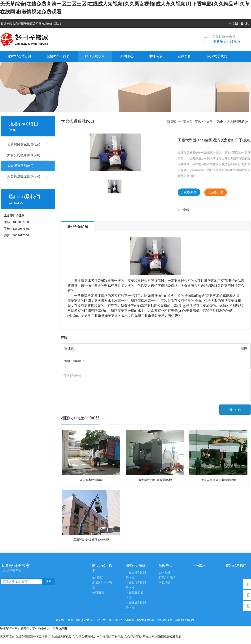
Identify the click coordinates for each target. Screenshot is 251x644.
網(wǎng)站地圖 (145, 620)
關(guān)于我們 (58, 56)
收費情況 (98, 592)
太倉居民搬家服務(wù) (28, 145)
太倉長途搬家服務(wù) (28, 176)
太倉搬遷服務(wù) (28, 166)
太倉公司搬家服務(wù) (28, 155)
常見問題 (165, 582)
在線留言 (184, 56)
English (246, 24)
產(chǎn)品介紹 (78, 226)
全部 (186, 210)
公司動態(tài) (167, 572)
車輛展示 (156, 56)
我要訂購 (216, 192)
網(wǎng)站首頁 (20, 56)
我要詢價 (189, 192)
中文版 (234, 24)
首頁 (198, 121)
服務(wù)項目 (95, 56)
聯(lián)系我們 (217, 56)
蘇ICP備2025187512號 (121, 620)
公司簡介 (98, 577)
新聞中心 (127, 56)
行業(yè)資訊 (167, 577)
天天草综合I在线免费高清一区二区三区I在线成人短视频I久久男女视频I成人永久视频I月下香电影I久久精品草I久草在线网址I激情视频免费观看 (91, 637)
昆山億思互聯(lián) (185, 620)
